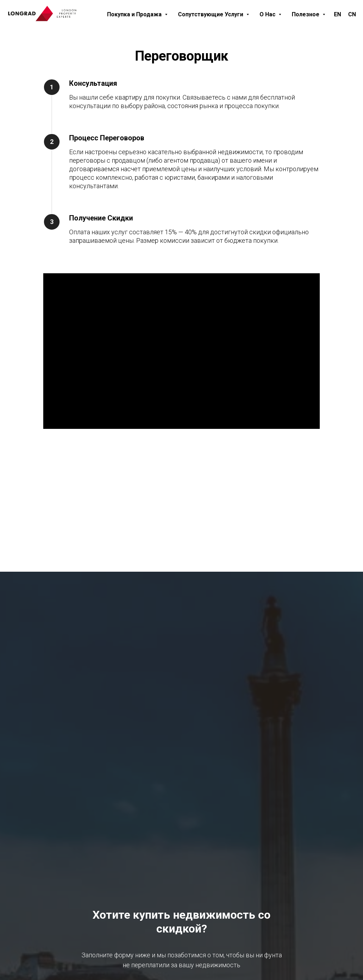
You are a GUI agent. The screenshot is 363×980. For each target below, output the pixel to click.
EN (337, 14)
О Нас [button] (268, 14)
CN (352, 14)
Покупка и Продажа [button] (135, 14)
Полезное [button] (306, 14)
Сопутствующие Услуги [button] (211, 14)
